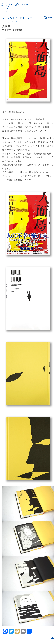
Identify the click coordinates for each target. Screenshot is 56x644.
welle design (15, 7)
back (48, 18)
